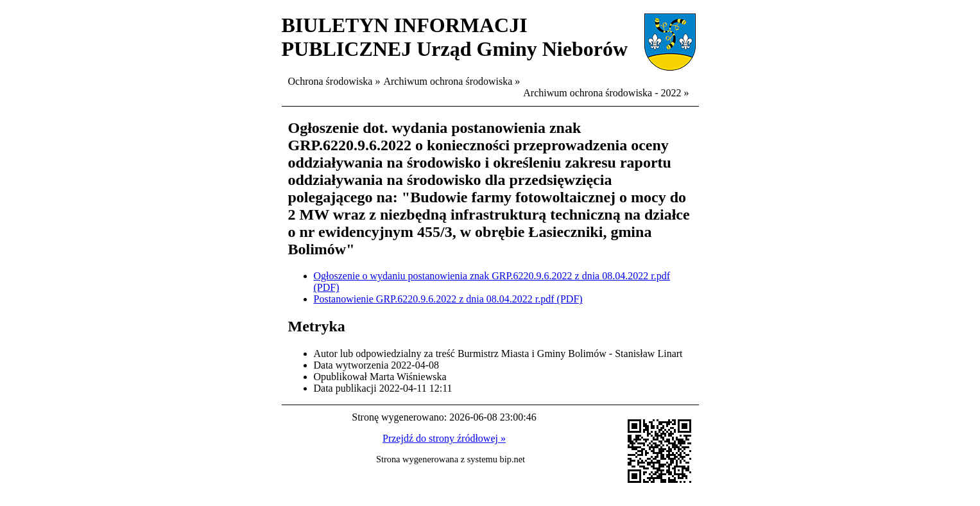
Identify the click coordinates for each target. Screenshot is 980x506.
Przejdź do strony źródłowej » (444, 438)
